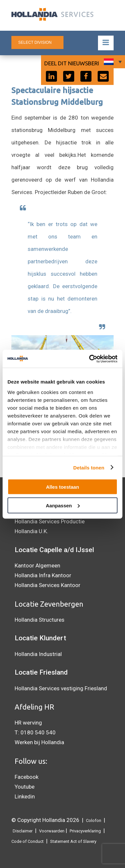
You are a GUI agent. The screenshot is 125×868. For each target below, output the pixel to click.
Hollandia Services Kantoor (48, 585)
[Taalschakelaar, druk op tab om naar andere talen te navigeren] (112, 62)
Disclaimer (23, 831)
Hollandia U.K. (31, 531)
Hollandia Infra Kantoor (43, 575)
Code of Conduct (28, 841)
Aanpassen (63, 505)
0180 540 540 (38, 732)
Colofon (94, 820)
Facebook (27, 777)
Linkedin (25, 796)
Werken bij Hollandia (39, 742)
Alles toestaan (62, 487)
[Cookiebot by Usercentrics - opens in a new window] (90, 359)
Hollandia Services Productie (50, 521)
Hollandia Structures (40, 620)
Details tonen (89, 467)
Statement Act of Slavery (73, 841)
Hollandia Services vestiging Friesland (61, 688)
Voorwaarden (52, 831)
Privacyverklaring (85, 831)
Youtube (25, 787)
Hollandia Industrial (38, 654)
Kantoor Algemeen (37, 565)
